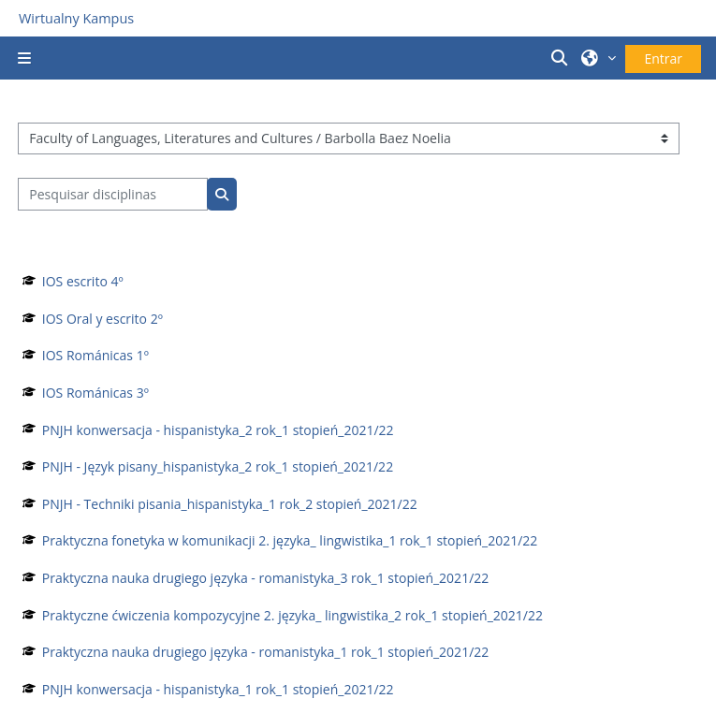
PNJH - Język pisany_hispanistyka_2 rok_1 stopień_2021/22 (218, 466)
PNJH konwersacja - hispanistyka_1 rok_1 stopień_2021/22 (218, 689)
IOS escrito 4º (83, 281)
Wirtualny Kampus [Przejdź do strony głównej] (76, 18)
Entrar (663, 58)
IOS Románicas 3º (95, 393)
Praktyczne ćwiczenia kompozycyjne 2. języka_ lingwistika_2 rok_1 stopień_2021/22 (292, 615)
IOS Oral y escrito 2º (102, 319)
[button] (562, 58)
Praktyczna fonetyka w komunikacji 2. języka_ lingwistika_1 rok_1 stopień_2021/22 (290, 540)
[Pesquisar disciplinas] (113, 194)
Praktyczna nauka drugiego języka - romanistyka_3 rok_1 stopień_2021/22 (265, 578)
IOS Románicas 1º (95, 355)
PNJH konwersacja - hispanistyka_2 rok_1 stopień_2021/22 (218, 430)
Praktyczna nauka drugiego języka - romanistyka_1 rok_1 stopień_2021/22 (265, 652)
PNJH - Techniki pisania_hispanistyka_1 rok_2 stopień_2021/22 (230, 504)
